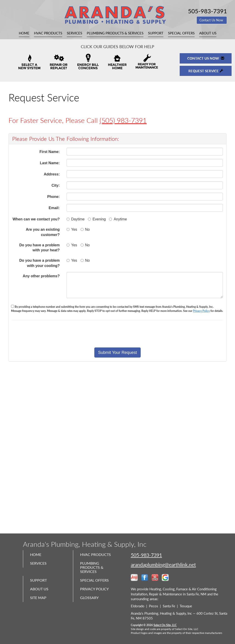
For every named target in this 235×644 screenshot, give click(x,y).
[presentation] (134, 334)
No (85, 229)
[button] (117, 353)
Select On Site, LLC (165, 625)
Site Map (39, 604)
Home (24, 33)
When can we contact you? (36, 219)
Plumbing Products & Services (115, 33)
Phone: (53, 197)
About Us (208, 33)
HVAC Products (48, 33)
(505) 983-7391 (123, 120)
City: (56, 185)
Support (156, 33)
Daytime (76, 219)
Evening (97, 219)
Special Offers (181, 33)
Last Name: (50, 163)
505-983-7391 (146, 555)
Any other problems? (41, 276)
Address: (52, 174)
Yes (72, 229)
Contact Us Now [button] (212, 20)
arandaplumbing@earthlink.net (163, 565)
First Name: (50, 152)
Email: (54, 208)
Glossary (90, 604)
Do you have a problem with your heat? (39, 248)
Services (74, 33)
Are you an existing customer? (43, 232)
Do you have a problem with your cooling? (39, 263)
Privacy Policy (201, 311)
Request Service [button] (206, 71)
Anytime (118, 219)
